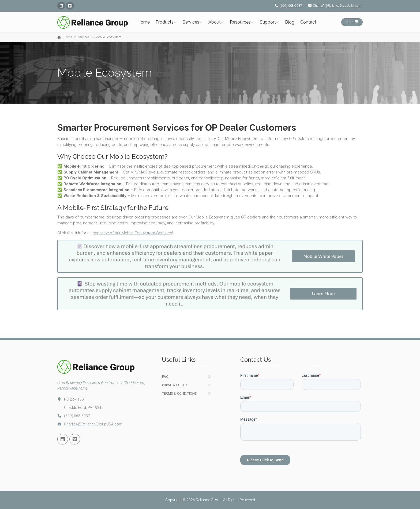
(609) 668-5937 (287, 6)
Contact (308, 22)
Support (268, 22)
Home (144, 22)
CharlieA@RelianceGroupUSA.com (333, 6)
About (215, 22)
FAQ (165, 377)
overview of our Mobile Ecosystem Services (132, 233)
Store (352, 22)
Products (165, 22)
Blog (290, 22)
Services (191, 22)
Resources (240, 22)
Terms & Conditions (179, 393)
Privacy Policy (175, 385)
